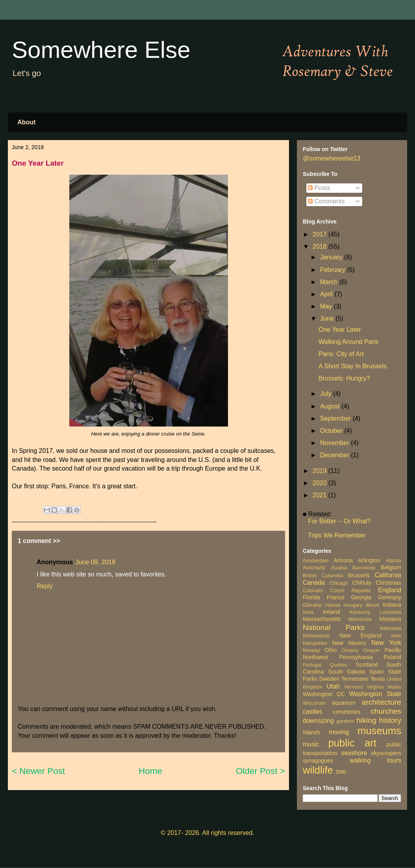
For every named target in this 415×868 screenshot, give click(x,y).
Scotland (367, 665)
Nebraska (390, 628)
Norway (311, 650)
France (336, 597)
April (327, 294)
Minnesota (360, 619)
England (390, 590)
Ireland (332, 612)
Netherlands (316, 636)
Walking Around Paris (348, 342)
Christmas (388, 583)
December (335, 455)
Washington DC (324, 694)
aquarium (344, 703)
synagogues (318, 761)
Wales (394, 687)
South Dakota (346, 672)
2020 (321, 483)
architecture (382, 702)
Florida (311, 597)
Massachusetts (322, 619)
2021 (321, 495)
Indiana (392, 605)
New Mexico (349, 643)
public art (352, 743)
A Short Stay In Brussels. (353, 366)
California (388, 575)
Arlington (369, 560)
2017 (321, 234)
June (328, 319)
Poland (392, 657)
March (330, 282)
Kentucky (360, 612)
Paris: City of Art (341, 354)
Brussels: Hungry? (344, 378)
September (336, 418)
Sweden (329, 679)
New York (386, 643)
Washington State (375, 694)
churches (386, 711)
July (327, 394)
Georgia (361, 597)
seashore (354, 753)
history (390, 720)
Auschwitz (314, 568)
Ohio (331, 650)
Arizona (343, 560)
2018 (321, 247)
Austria (339, 568)
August (331, 406)
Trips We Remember (337, 535)
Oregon (371, 650)
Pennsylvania (356, 657)
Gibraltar (312, 605)
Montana (390, 619)
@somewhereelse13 (332, 158)
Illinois (372, 605)
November (335, 443)
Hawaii (333, 605)
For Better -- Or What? (339, 521)
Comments (326, 201)
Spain (377, 672)
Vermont (354, 687)
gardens (345, 721)
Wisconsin (314, 703)
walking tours (375, 760)
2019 (321, 471)
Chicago (339, 583)
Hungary (353, 605)
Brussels (358, 575)
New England (360, 635)
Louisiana (390, 612)
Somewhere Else (101, 50)
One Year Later (340, 330)
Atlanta (393, 561)
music (311, 744)
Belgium (391, 567)
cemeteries (346, 712)
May (327, 306)
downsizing (318, 721)
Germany (390, 597)
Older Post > (260, 771)
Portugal (312, 665)
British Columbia (323, 575)
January (332, 257)
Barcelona (364, 568)
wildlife (318, 770)
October (332, 431)
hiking (366, 720)
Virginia (375, 687)
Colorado (313, 590)
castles (313, 712)
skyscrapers (386, 753)
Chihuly (362, 583)
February (333, 270)
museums (379, 731)
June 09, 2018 (95, 562)
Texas (378, 679)
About (26, 122)
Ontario (350, 650)
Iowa (308, 612)
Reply (45, 586)
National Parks (334, 627)
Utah (333, 686)
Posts (319, 188)
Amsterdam (316, 561)
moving (339, 732)
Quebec (339, 665)
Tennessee (355, 679)
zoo (341, 771)
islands (312, 732)
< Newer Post (38, 771)
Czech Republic (351, 590)
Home (150, 771)
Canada (314, 583)
